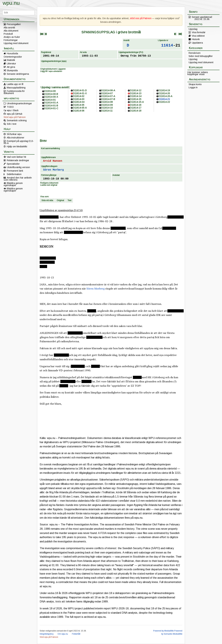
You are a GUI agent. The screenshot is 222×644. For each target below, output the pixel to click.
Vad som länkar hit (16, 157)
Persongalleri (14, 24)
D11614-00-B (51, 94)
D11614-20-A (165, 96)
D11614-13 (136, 93)
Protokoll (8, 34)
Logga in (193, 87)
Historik (196, 39)
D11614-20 (164, 93)
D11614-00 (50, 91)
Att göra (11, 67)
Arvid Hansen (53, 161)
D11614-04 (79, 102)
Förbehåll (76, 634)
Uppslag (193, 29)
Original (60, 200)
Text (69, 200)
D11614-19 (164, 90)
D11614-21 (164, 99)
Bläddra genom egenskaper (13, 184)
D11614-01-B (51, 106)
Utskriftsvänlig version (18, 167)
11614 (167, 45)
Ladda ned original (49, 185)
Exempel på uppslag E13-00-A (19, 142)
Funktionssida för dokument (14, 92)
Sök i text (12, 124)
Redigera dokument (49, 183)
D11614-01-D (80, 90)
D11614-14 (136, 96)
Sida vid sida (47, 200)
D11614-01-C (51, 108)
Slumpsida (12, 70)
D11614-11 (107, 111)
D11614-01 (50, 100)
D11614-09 (107, 105)
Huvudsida (12, 53)
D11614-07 (107, 93)
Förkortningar (11, 40)
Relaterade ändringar (18, 160)
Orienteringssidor (13, 57)
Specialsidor (13, 164)
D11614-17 (136, 108)
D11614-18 (136, 111)
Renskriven (195, 53)
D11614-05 (79, 105)
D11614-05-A (80, 108)
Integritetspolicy (47, 634)
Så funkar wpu (14, 134)
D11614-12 (136, 90)
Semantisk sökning (17, 120)
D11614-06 (79, 111)
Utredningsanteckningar (19, 103)
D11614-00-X (51, 97)
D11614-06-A (108, 90)
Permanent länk (15, 171)
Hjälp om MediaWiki (17, 146)
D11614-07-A (108, 96)
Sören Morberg (53, 170)
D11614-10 (107, 108)
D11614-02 (79, 96)
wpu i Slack (13, 110)
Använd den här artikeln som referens (18, 179)
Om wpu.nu (63, 634)
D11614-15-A (137, 102)
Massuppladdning (16, 88)
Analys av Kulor (12, 37)
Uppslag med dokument (16, 43)
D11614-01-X (80, 93)
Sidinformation (14, 174)
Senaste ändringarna (18, 74)
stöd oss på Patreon (141, 18)
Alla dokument (11, 31)
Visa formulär (199, 32)
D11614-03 (79, 99)
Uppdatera (197, 43)
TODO (10, 107)
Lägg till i (51, 71)
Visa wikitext (198, 36)
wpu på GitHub (15, 114)
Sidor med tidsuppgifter (201, 56)
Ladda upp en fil (15, 84)
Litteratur (11, 64)
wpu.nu (11, 3)
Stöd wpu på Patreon (15, 117)
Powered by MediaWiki (163, 631)
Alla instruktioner (16, 138)
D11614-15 (136, 99)
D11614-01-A (51, 103)
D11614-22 (164, 102)
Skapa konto (195, 84)
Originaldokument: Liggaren (53, 69)
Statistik (11, 60)
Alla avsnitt (9, 28)
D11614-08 (107, 102)
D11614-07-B (108, 99)
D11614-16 (136, 105)
